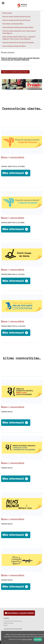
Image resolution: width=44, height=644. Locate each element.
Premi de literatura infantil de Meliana (14, 46)
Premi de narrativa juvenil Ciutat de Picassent (16, 20)
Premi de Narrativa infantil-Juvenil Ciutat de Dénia (18, 27)
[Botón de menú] (4, 3)
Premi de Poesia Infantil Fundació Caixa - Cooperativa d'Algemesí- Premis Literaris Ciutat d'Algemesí (19, 38)
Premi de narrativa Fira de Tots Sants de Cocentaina (18, 43)
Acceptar (38, 639)
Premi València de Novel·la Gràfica (13, 24)
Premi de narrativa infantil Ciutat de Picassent (16, 17)
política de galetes (27, 639)
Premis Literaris (7, 13)
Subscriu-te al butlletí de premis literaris (15, 72)
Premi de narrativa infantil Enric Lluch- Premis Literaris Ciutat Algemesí (19, 32)
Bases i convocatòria (13, 157)
